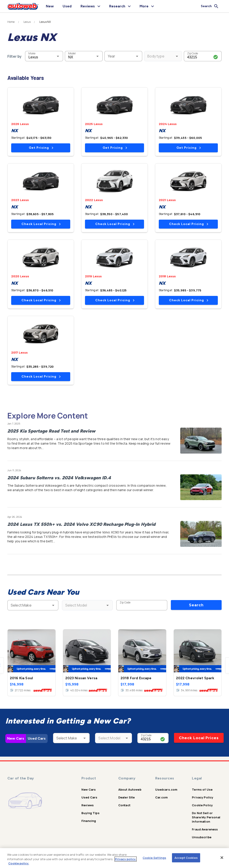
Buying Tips (90, 813)
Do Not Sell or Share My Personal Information (206, 817)
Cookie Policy (202, 805)
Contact (124, 805)
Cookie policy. (19, 863)
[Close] (222, 857)
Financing (89, 821)
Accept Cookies (186, 857)
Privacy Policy (202, 797)
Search (196, 605)
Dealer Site (127, 797)
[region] (114, 858)
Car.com (162, 797)
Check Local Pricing (41, 224)
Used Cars (37, 738)
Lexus (27, 22)
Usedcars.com (166, 789)
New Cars (16, 738)
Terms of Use (202, 789)
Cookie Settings (154, 857)
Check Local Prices (199, 738)
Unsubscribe (202, 837)
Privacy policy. (126, 859)
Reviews (88, 805)
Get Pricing (41, 148)
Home (11, 22)
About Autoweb (130, 789)
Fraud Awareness (205, 829)
